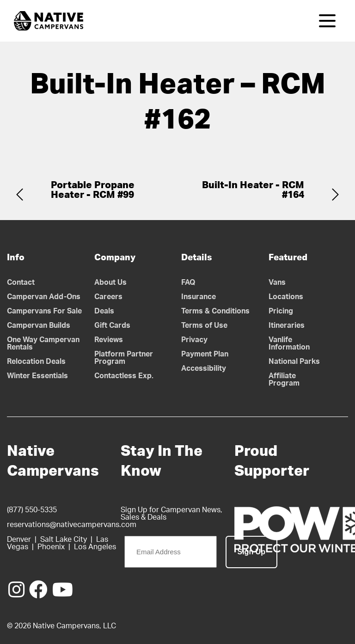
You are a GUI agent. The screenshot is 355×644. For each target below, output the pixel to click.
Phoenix (51, 547)
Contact (21, 282)
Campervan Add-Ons (44, 297)
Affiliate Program (284, 380)
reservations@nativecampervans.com (72, 525)
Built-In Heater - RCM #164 (253, 190)
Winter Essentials (37, 376)
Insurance (199, 297)
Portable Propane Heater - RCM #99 (93, 190)
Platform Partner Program (124, 358)
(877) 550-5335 (32, 510)
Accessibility (204, 368)
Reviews (109, 340)
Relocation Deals (36, 362)
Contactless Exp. (124, 376)
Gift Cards (112, 325)
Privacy (194, 340)
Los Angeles (95, 547)
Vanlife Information (289, 343)
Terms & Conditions (215, 311)
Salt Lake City (64, 540)
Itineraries (287, 325)
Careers (108, 297)
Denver (19, 540)
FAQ (188, 282)
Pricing (281, 311)
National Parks (294, 362)
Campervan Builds (39, 325)
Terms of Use (204, 325)
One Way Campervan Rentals (43, 343)
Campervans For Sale (44, 311)
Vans (277, 282)
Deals (104, 311)
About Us (110, 282)
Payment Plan (205, 354)
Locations (286, 297)
